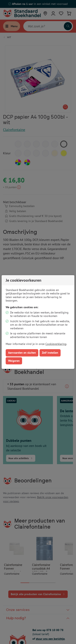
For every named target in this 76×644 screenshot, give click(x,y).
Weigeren (14, 361)
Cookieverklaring (56, 344)
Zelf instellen (50, 353)
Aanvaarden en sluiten (22, 353)
